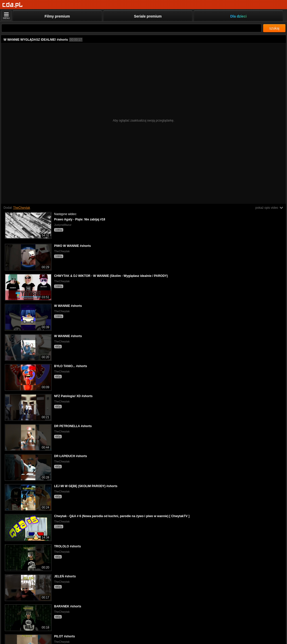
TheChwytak (22, 208)
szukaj (274, 28)
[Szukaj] (131, 28)
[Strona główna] (13, 5)
